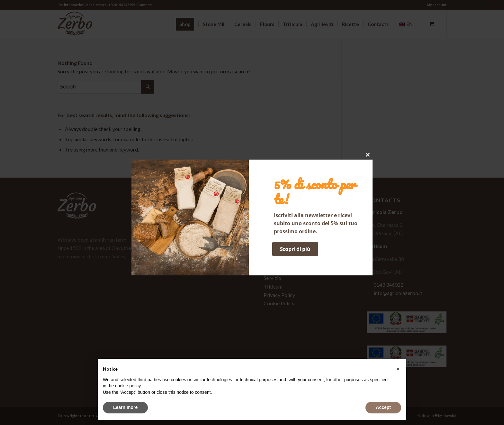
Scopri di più (295, 249)
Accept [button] (383, 407)
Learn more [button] (125, 407)
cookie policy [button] (128, 386)
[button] (398, 369)
